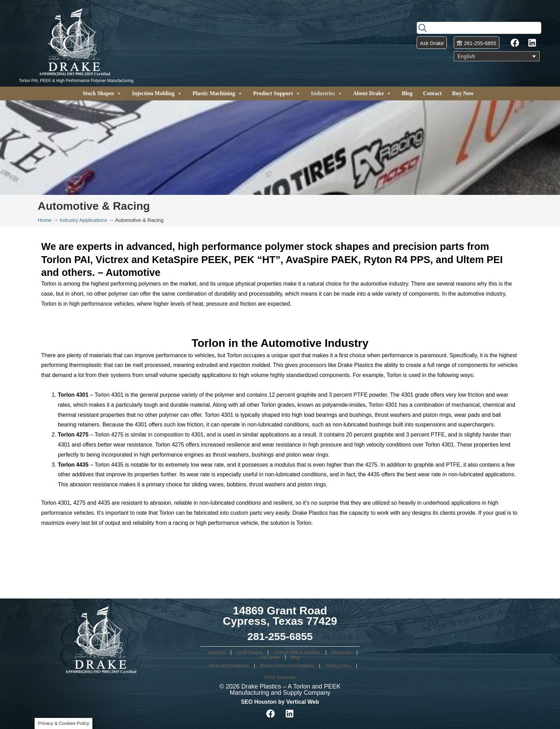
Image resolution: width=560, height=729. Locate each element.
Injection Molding (157, 93)
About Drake (372, 93)
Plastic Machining (218, 93)
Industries (327, 93)
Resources (341, 652)
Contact (432, 93)
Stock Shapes (102, 93)
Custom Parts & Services (297, 652)
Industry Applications (83, 220)
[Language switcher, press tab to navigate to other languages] (497, 56)
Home (45, 220)
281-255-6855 (280, 636)
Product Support (277, 93)
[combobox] (479, 28)
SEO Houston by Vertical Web (280, 702)
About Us (217, 652)
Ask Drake (270, 657)
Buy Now (463, 93)
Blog (407, 93)
